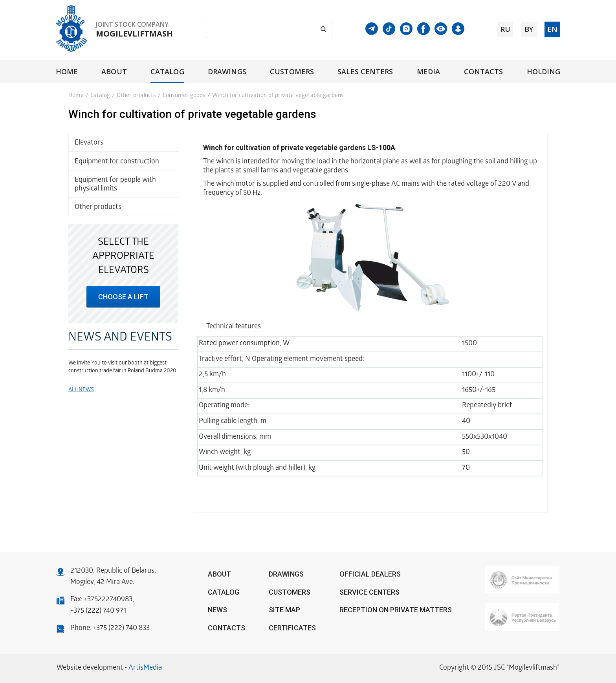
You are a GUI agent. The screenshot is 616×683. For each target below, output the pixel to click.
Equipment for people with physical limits (115, 185)
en (552, 29)
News (217, 610)
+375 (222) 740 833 (121, 629)
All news (81, 390)
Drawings (227, 72)
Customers (292, 72)
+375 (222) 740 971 (98, 611)
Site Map (284, 610)
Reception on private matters (396, 610)
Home (67, 72)
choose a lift (123, 297)
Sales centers (365, 72)
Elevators (89, 143)
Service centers (369, 592)
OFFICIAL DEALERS (370, 574)
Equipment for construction (117, 162)
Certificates (292, 628)
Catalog (167, 72)
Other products (136, 96)
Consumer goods (184, 96)
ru (505, 29)
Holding (544, 72)
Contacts (484, 72)
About (114, 72)
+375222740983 (108, 600)
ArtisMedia (145, 668)
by (529, 29)
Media (428, 72)
